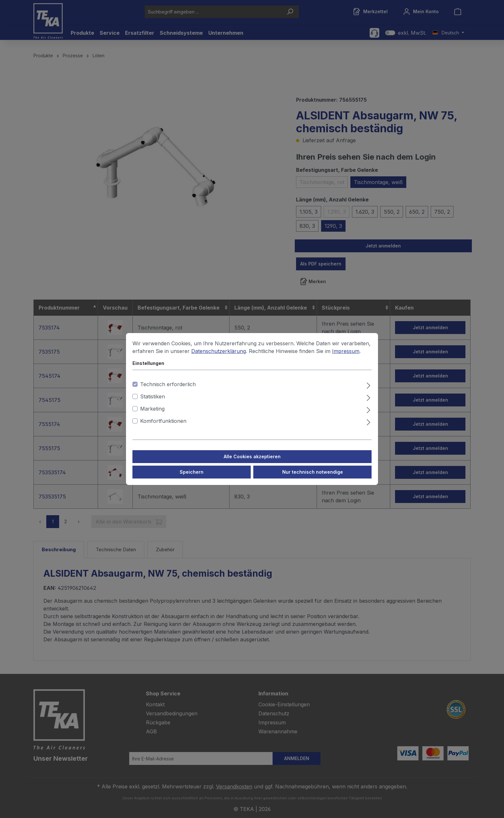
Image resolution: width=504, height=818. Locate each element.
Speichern (192, 472)
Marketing (152, 409)
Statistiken (153, 396)
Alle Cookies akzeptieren (252, 456)
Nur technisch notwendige (313, 472)
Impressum (346, 351)
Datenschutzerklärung (219, 351)
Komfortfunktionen (163, 421)
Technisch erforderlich (168, 384)
